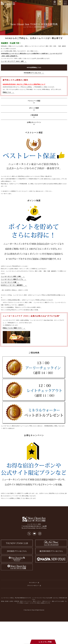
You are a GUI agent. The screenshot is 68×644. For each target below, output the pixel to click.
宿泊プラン (22, 642)
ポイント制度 (34, 108)
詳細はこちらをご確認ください (13, 328)
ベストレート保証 (34, 101)
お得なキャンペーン (34, 122)
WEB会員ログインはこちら (32, 73)
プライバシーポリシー (33, 586)
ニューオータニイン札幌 (9, 282)
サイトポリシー (33, 583)
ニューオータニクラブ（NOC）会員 (12, 61)
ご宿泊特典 (34, 115)
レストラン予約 (46, 642)
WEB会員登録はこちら (34, 67)
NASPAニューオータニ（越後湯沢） (12, 285)
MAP (44, 526)
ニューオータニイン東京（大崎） (11, 276)
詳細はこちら (7, 92)
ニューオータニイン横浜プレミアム (12, 279)
